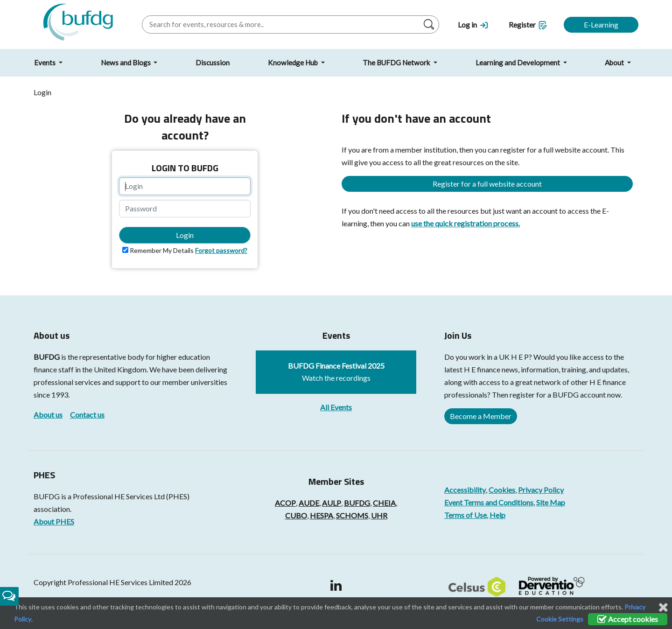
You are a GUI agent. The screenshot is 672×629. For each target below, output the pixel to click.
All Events (336, 407)
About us (48, 415)
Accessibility (465, 490)
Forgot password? (221, 250)
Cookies (502, 490)
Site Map (551, 502)
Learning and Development (518, 63)
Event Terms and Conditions (489, 502)
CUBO (296, 515)
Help (497, 515)
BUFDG (47, 357)
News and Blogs (126, 63)
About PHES (54, 521)
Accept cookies (628, 619)
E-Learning (601, 24)
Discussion (213, 63)
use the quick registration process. (465, 223)
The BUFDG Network (397, 63)
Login (185, 235)
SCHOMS (352, 515)
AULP (332, 503)
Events (45, 63)
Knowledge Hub (294, 63)
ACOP (285, 503)
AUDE (309, 503)
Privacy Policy (541, 490)
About (615, 63)
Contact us (87, 415)
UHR (379, 515)
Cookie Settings (560, 619)
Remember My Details (162, 250)
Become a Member (481, 416)
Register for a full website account (487, 184)
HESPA (322, 515)
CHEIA (384, 503)
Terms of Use (465, 515)
